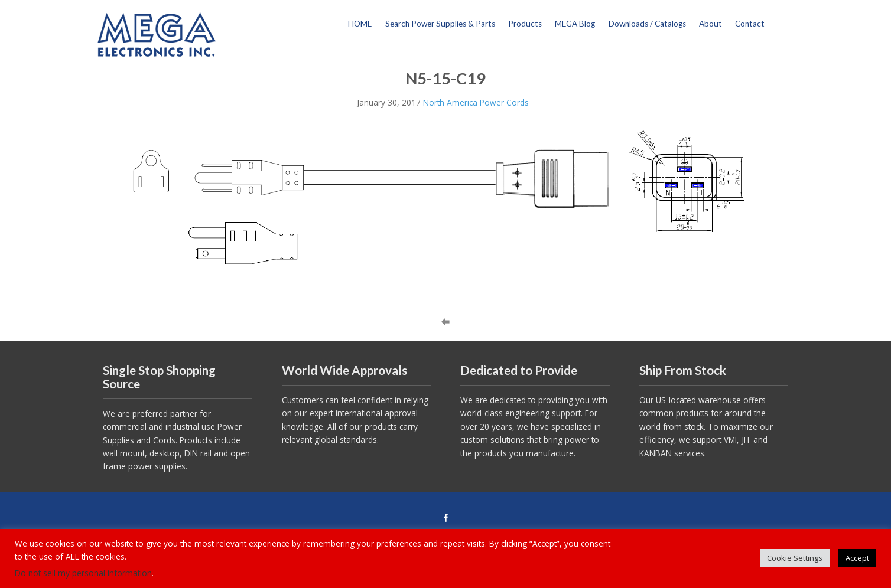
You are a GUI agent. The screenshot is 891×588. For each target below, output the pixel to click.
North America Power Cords (476, 102)
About (710, 24)
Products (525, 24)
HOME (360, 24)
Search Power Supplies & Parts (440, 24)
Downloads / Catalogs (647, 24)
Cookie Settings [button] (795, 558)
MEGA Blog (575, 24)
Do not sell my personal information (83, 573)
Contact (750, 24)
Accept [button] (857, 558)
